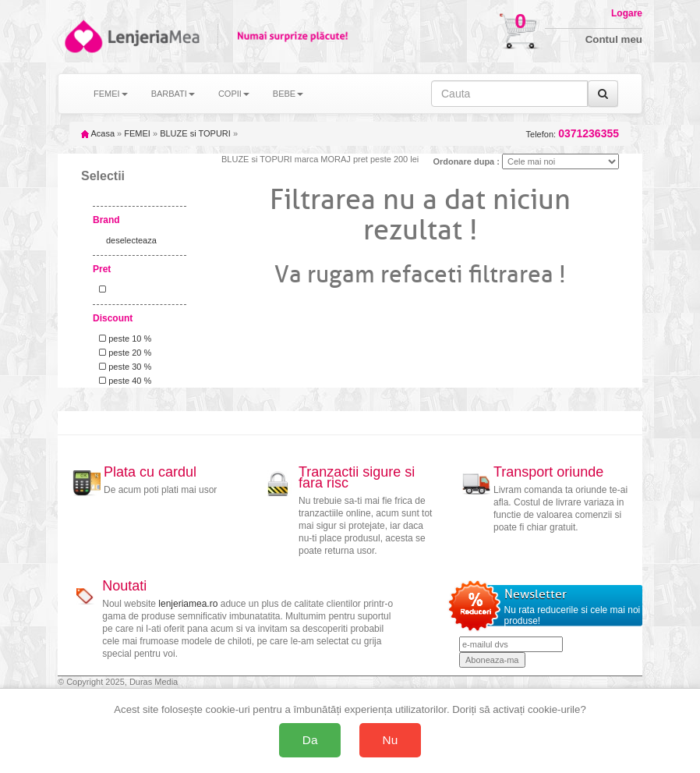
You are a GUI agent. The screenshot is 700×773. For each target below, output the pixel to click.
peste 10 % (123, 339)
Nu (391, 740)
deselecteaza (131, 240)
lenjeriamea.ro (188, 604)
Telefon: (573, 134)
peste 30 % (123, 367)
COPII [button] (234, 94)
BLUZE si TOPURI (195, 133)
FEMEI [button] (111, 94)
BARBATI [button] (173, 94)
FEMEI (137, 133)
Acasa (98, 133)
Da (310, 740)
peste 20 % (123, 353)
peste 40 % (123, 381)
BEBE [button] (288, 94)
